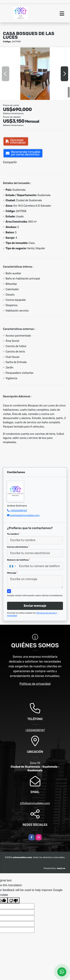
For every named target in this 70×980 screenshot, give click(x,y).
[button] (29, 96)
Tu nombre (14, 534)
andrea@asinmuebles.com (25, 515)
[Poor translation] (14, 900)
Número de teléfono (19, 560)
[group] (35, 74)
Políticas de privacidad (35, 684)
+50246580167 (18, 510)
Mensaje (12, 573)
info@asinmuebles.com (35, 803)
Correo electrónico (18, 547)
